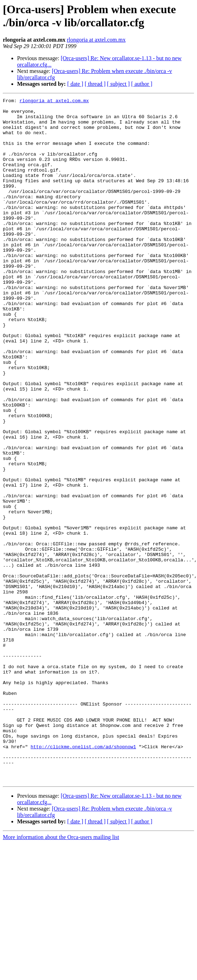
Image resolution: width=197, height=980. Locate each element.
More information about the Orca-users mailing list (61, 974)
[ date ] (75, 84)
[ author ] (142, 84)
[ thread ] (95, 84)
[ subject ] (118, 84)
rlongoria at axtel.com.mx (96, 40)
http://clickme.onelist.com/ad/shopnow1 (83, 877)
